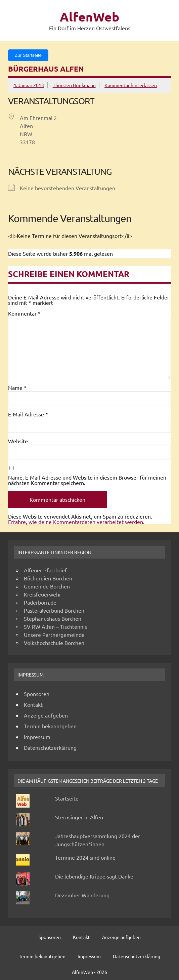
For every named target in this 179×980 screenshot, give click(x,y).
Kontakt (33, 704)
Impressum (37, 737)
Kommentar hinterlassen (131, 85)
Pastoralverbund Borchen (54, 610)
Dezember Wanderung (82, 895)
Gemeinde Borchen (47, 586)
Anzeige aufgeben (46, 715)
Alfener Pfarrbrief (45, 570)
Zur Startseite (28, 55)
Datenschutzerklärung (50, 747)
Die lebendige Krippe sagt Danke (94, 876)
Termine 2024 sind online (85, 857)
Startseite (67, 798)
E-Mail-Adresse (28, 414)
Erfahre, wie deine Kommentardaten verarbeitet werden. (76, 522)
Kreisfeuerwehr (42, 594)
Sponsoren (37, 694)
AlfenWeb (89, 17)
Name (17, 387)
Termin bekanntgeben (50, 726)
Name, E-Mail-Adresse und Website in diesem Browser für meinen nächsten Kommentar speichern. (87, 480)
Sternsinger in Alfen (79, 817)
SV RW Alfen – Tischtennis (55, 626)
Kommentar (24, 313)
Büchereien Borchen (48, 578)
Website (18, 441)
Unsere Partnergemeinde (54, 635)
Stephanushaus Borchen (53, 618)
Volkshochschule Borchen (54, 643)
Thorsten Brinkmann (74, 85)
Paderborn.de (40, 602)
